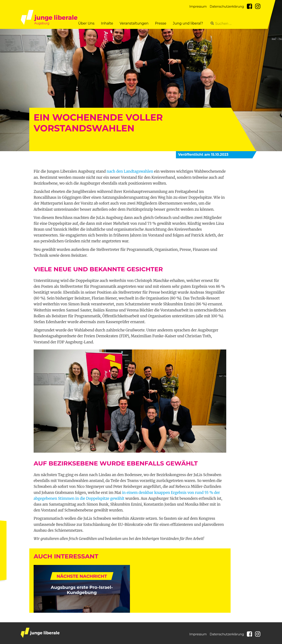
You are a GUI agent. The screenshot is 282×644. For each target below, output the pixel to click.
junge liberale (40, 633)
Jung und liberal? (188, 23)
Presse (161, 23)
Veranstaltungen (134, 23)
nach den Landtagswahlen (130, 171)
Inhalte (107, 23)
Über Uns (86, 23)
